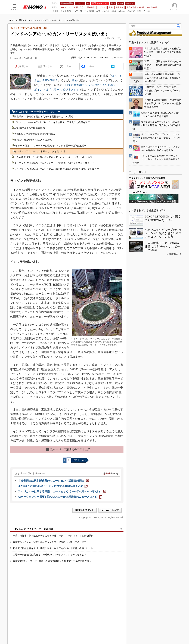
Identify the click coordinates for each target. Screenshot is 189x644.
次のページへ (79, 460)
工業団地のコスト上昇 (68, 449)
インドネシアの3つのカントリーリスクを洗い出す (40, 151)
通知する (48, 66)
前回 (75, 80)
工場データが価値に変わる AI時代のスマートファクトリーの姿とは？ (50, 555)
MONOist (13, 20)
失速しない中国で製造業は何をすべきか (35, 134)
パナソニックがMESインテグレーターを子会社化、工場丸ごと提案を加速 (52, 122)
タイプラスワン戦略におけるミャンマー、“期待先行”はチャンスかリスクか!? (54, 163)
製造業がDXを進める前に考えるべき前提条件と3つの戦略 (44, 116)
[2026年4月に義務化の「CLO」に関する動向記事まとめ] (53, 486)
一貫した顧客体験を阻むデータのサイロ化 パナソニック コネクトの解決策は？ (54, 536)
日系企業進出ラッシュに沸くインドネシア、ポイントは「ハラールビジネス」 (54, 157)
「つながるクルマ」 (138, 192)
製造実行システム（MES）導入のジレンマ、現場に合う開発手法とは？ (50, 542)
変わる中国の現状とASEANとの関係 (33, 140)
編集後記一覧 (175, 254)
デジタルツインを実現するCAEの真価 (147, 178)
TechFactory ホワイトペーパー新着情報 (32, 529)
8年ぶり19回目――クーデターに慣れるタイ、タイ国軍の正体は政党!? (50, 146)
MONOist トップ (110, 510)
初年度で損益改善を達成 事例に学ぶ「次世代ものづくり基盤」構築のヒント (53, 548)
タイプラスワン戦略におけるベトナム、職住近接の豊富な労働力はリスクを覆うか (57, 169)
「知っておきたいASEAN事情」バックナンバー (35, 112)
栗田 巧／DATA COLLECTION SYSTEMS (92, 58)
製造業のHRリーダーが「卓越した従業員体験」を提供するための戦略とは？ (52, 561)
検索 (179, 26)
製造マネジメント (27, 20)
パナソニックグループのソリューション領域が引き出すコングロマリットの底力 (163, 233)
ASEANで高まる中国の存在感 (30, 128)
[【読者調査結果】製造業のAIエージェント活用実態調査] (53, 481)
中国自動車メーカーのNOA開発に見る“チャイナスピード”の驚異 (162, 246)
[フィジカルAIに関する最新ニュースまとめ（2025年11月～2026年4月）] (62, 491)
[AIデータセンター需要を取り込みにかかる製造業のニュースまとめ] (60, 497)
